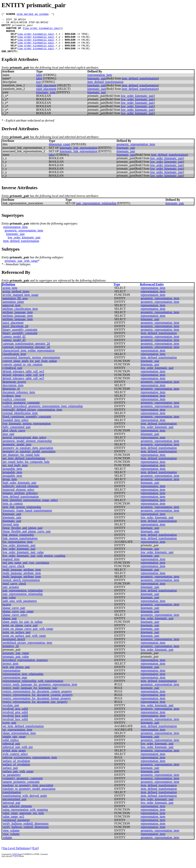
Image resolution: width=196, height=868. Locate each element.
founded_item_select (16, 428)
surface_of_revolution (16, 768)
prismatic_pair (23, 27)
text (38, 89)
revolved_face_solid (15, 723)
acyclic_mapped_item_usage (21, 302)
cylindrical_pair (12, 375)
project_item (11, 671)
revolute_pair (11, 713)
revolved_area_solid (15, 716)
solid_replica (11, 748)
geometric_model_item (17, 452)
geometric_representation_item (136, 152)
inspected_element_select (18, 497)
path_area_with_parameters (20, 608)
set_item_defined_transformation (23, 734)
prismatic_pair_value (16, 664)
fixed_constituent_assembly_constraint (27, 424)
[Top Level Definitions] (16, 856)
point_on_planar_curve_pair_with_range (28, 636)
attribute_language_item (18, 320)
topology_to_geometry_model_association (29, 796)
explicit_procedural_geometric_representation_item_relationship (43, 414)
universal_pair (12, 810)
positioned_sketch (14, 647)
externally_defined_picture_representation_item (32, 417)
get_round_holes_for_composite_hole (26, 469)
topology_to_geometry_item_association (28, 793)
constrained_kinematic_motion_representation (31, 365)
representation (11, 678)
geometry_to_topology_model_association (29, 459)
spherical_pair (11, 751)
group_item (10, 487)
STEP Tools (17, 862)
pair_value (9, 605)
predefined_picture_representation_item (27, 650)
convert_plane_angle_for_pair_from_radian (30, 368)
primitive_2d (11, 654)
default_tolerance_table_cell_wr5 (23, 386)
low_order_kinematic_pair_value (23, 560)
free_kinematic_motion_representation (27, 431)
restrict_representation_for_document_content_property (37, 699)
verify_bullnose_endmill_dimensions (26, 834)
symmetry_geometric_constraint (23, 786)
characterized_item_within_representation (29, 358)
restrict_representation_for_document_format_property (37, 706)
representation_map (15, 685)
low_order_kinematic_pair (42, 31)
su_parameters (12, 782)
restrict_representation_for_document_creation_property (38, 702)
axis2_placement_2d (15, 334)
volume (7, 845)
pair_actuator (11, 594)
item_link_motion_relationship (22, 514)
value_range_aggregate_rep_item (23, 821)
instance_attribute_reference (20, 501)
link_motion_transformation (20, 546)
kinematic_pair (97, 86)
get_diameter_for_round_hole (21, 462)
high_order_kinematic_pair (20, 490)
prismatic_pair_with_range (21, 268)
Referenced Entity (152, 292)
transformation (12, 800)
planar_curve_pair (14, 615)
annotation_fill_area (15, 306)
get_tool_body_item (15, 473)
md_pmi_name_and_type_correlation (26, 570)
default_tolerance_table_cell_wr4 (23, 382)
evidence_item (12, 403)
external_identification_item (20, 421)
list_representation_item (18, 549)
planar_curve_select (15, 622)
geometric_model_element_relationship (27, 448)
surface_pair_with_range (18, 779)
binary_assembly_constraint (20, 337)
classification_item (14, 361)
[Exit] (35, 856)
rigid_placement (46, 93)
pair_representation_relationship (96, 211)
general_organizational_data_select (24, 445)
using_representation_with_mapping (25, 817)
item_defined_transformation (140, 86)
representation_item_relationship (23, 681)
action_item (10, 295)
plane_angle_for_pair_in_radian (22, 629)
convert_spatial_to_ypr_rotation (22, 372)
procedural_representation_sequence (25, 668)
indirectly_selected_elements (21, 494)
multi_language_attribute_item (22, 577)
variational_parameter (16, 828)
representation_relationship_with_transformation (33, 688)
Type (117, 292)
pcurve (7, 612)
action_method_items (16, 299)
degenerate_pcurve (14, 389)
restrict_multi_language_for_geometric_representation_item (40, 692)
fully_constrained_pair (17, 434)
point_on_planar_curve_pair (20, 633)
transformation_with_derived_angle (25, 803)
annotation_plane (13, 309)
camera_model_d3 (14, 348)
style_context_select (15, 761)
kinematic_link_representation (78, 155)
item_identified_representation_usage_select (30, 508)
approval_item (12, 313)
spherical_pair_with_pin (18, 754)
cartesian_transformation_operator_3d (26, 354)
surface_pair (10, 775)
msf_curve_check (14, 574)
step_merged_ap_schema (32, 14)
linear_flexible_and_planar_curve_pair (27, 539)
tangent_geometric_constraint (21, 789)
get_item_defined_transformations (24, 466)
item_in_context (13, 511)
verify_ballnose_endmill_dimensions (26, 831)
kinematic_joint (46, 100)
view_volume (11, 838)
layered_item (11, 532)
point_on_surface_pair (17, 640)
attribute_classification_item (20, 316)
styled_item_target (14, 758)
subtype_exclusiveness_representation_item (30, 765)
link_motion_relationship (18, 542)
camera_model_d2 (14, 344)
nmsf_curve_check (14, 591)
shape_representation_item (19, 741)
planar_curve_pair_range (18, 619)
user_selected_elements (17, 814)
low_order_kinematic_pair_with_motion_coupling (34, 563)
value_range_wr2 (13, 824)
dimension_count (59, 152)
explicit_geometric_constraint (21, 410)
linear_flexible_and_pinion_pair (23, 535)
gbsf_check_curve (14, 438)
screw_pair (9, 730)
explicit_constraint (14, 407)
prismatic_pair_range (16, 661)
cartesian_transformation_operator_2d (26, 351)
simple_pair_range (14, 744)
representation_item (100, 82)
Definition (8, 292)
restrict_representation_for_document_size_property (35, 709)
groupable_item (12, 476)
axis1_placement (13, 330)
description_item (13, 393)
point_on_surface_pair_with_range (24, 643)
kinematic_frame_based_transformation (27, 518)
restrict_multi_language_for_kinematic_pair (30, 695)
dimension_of (11, 396)
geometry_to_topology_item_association (28, 455)
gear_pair (8, 441)
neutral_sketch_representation (21, 588)
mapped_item (11, 567)
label (39, 82)
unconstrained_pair (15, 807)
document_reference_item (19, 400)
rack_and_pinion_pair (16, 674)
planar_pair (10, 626)
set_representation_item (17, 737)
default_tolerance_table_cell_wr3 (23, 379)
